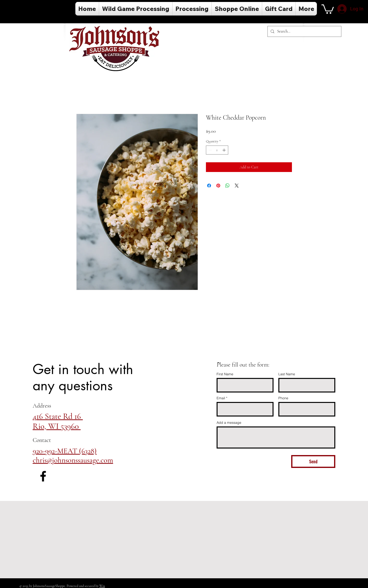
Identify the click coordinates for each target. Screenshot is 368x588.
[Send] (313, 461)
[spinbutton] (217, 150)
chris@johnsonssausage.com (73, 460)
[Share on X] (237, 186)
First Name (225, 374)
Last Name (287, 374)
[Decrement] (210, 150)
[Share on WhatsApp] (227, 186)
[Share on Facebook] (209, 186)
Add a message (229, 423)
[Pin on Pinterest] (218, 186)
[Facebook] (43, 476)
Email (221, 398)
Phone (283, 398)
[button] (328, 9)
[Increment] (224, 150)
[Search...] (304, 31)
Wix (102, 586)
